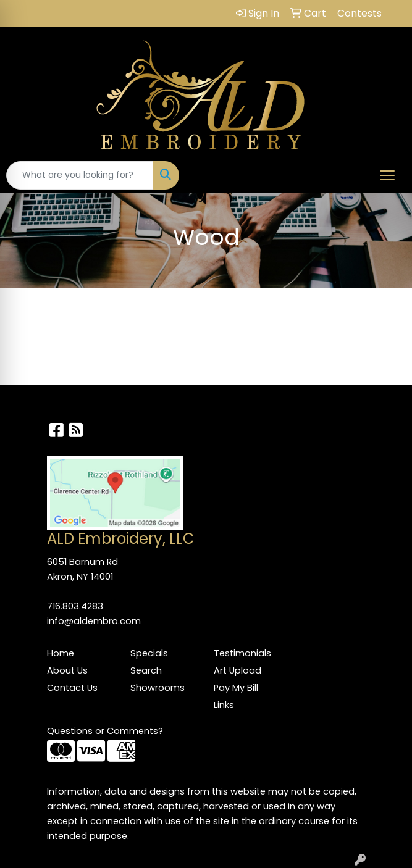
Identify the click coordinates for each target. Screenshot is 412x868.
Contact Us (72, 688)
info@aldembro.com (94, 621)
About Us (67, 670)
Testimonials (242, 653)
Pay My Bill (236, 688)
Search (146, 670)
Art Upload (238, 670)
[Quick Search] (80, 175)
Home (61, 653)
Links (224, 705)
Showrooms (158, 688)
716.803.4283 (75, 606)
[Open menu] (387, 175)
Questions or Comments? (105, 731)
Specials (149, 653)
